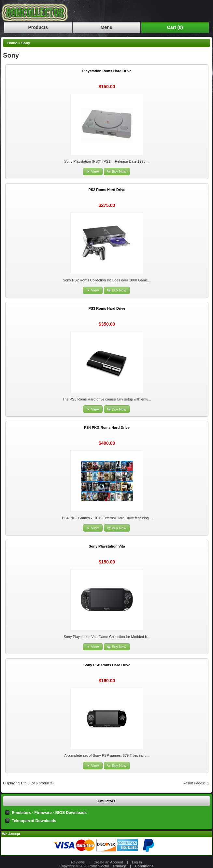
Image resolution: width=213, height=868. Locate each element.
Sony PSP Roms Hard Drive (107, 665)
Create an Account (108, 862)
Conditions (144, 866)
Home (12, 43)
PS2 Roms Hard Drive (107, 190)
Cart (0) (175, 27)
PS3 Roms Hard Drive (107, 308)
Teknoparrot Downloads (34, 821)
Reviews (78, 862)
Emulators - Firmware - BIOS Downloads (49, 813)
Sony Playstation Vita (107, 546)
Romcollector (99, 866)
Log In (137, 862)
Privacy (120, 866)
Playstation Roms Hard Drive (107, 71)
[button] (93, 172)
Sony (26, 43)
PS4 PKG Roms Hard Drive (107, 427)
